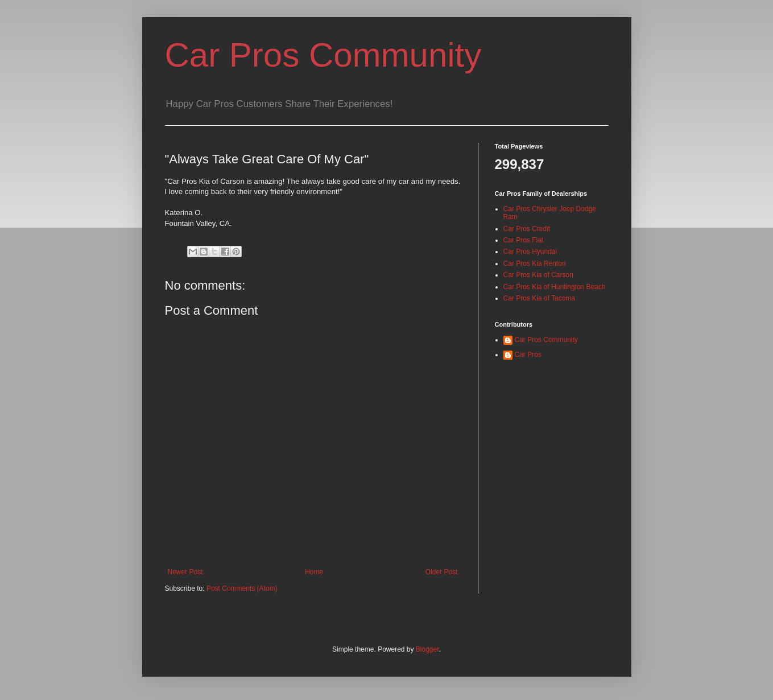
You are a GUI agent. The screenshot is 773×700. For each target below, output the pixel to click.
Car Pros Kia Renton (535, 263)
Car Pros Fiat (524, 240)
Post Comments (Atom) (242, 588)
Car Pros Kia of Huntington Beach (555, 287)
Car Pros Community (323, 55)
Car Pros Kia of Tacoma (540, 298)
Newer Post (185, 572)
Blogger (427, 649)
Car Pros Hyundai (530, 252)
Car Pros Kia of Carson (538, 275)
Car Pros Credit (527, 229)
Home (314, 572)
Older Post (442, 572)
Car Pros (528, 355)
